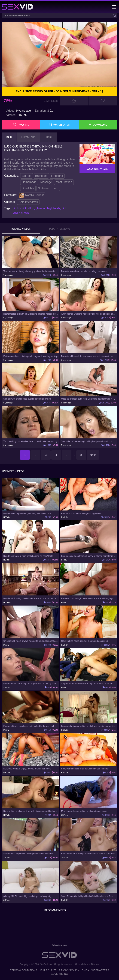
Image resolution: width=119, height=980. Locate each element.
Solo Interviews (28, 202)
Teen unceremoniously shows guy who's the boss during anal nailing (31, 271)
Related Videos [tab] (21, 229)
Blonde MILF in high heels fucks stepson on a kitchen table (31, 598)
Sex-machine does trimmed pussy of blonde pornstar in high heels (88, 556)
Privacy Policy (69, 970)
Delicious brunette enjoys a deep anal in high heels (27, 769)
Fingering (57, 176)
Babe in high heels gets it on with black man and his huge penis (31, 811)
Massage (46, 182)
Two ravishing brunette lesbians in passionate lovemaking (30, 441)
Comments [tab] (28, 137)
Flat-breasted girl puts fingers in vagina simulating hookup (30, 356)
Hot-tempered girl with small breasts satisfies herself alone (31, 314)
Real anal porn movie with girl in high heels (81, 513)
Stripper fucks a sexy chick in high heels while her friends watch (88, 684)
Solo (55, 188)
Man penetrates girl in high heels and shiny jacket (84, 811)
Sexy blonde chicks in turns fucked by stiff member (85, 769)
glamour (41, 208)
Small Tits (28, 188)
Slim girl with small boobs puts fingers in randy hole (27, 399)
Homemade (29, 182)
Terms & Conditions (24, 970)
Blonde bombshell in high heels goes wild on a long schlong (31, 684)
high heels (54, 208)
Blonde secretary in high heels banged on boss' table (28, 556)
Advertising (59, 974)
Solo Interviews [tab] (59, 229)
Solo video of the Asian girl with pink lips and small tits (86, 441)
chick (23, 208)
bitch (16, 208)
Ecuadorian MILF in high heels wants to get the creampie (88, 854)
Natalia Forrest (31, 195)
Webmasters (100, 970)
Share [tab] (49, 137)
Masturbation (64, 182)
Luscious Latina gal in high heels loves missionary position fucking (88, 726)
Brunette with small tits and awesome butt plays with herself (88, 356)
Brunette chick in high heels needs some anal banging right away (88, 598)
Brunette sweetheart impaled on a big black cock (84, 271)
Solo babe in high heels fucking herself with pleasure (28, 854)
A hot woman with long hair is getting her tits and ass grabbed (88, 314)
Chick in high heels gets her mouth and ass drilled (85, 641)
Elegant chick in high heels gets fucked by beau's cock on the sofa (31, 726)
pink (64, 208)
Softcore (43, 188)
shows (25, 213)
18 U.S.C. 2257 (48, 970)
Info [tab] (9, 137)
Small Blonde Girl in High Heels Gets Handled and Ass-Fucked (88, 896)
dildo (31, 208)
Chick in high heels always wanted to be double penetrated (31, 641)
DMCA (85, 970)
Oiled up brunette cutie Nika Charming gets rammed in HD (88, 399)
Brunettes (41, 176)
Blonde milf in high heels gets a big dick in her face (27, 513)
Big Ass (27, 176)
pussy (16, 213)
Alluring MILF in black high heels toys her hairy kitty (27, 896)
